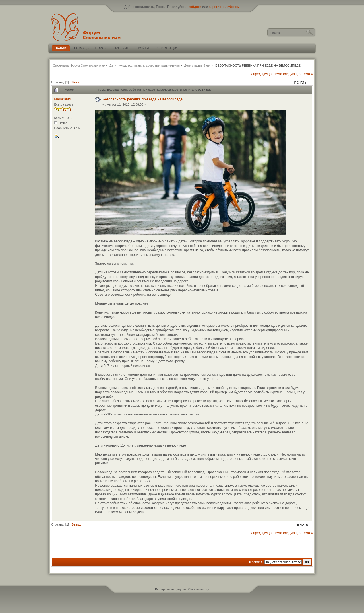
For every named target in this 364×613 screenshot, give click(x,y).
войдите (195, 7)
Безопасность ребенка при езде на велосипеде (142, 99)
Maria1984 (62, 99)
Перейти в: (256, 562)
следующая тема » (298, 74)
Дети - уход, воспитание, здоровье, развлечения (145, 65)
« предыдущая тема (266, 74)
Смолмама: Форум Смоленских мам (79, 65)
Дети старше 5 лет (197, 65)
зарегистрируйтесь (224, 7)
